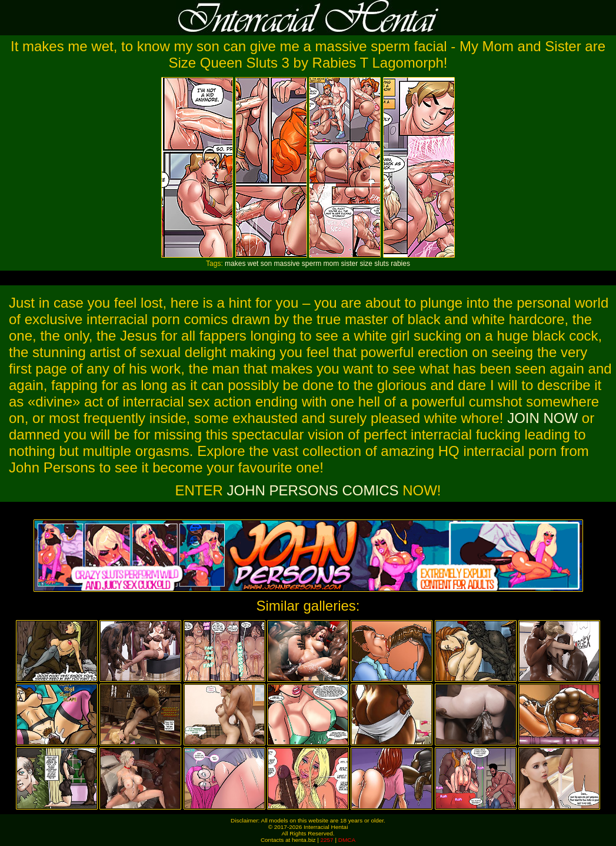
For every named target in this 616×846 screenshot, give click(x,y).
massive (287, 264)
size (366, 264)
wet (253, 264)
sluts (382, 264)
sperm (312, 264)
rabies (400, 264)
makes (235, 264)
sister (350, 264)
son (266, 264)
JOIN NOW (542, 418)
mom (332, 264)
